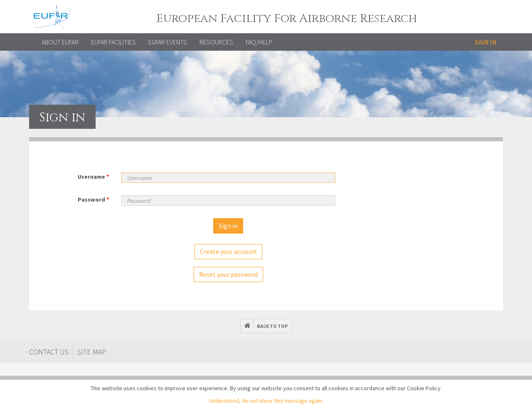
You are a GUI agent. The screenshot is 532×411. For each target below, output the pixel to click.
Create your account (228, 251)
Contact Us (49, 352)
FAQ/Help (259, 42)
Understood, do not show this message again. (266, 401)
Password (93, 199)
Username (93, 177)
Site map (92, 352)
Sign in (486, 42)
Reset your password (228, 274)
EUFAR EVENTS (168, 42)
